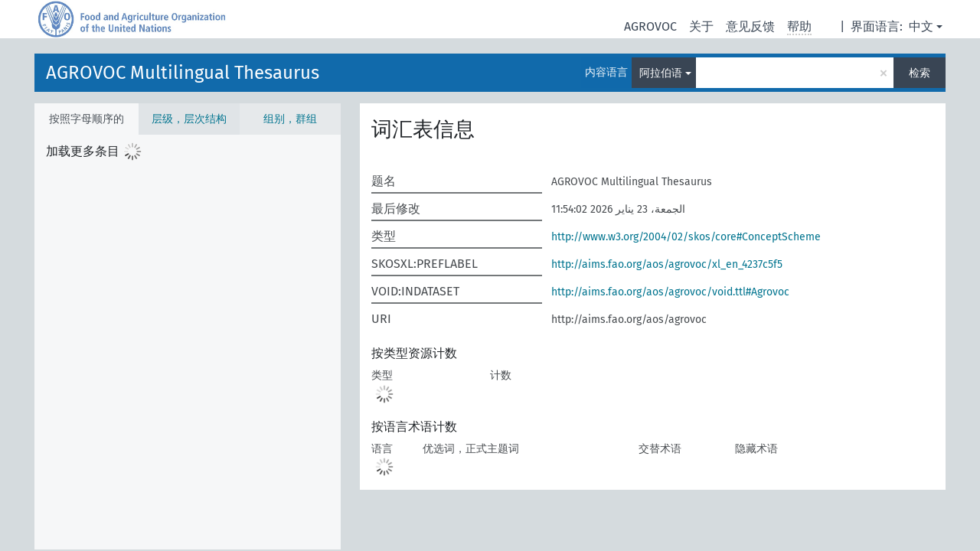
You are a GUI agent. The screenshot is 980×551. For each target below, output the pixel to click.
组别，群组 (290, 119)
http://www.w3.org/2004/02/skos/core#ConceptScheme (686, 237)
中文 (921, 26)
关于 (701, 26)
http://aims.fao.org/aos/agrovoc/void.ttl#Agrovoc (670, 292)
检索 (920, 73)
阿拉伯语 (661, 73)
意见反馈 (750, 26)
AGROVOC (650, 26)
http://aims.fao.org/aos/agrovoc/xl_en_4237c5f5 (667, 264)
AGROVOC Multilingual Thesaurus (183, 73)
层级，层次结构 (189, 119)
